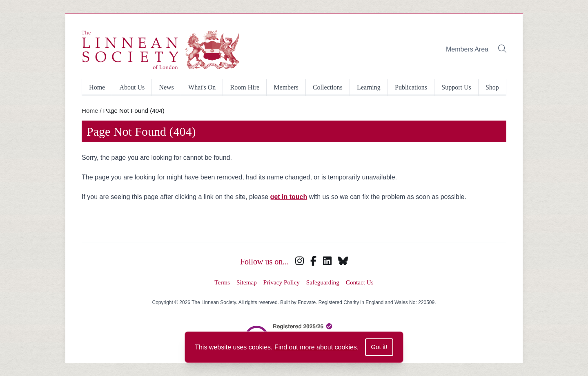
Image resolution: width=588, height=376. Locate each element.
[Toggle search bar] (502, 50)
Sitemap (247, 282)
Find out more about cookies (316, 347)
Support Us (456, 87)
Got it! (379, 347)
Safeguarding (323, 282)
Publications (411, 87)
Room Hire (245, 87)
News (166, 87)
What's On (202, 87)
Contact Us (360, 282)
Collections (328, 87)
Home (97, 87)
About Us (132, 87)
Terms (222, 282)
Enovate (307, 302)
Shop (492, 87)
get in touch (289, 197)
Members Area (467, 49)
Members (286, 87)
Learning (369, 87)
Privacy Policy (282, 282)
